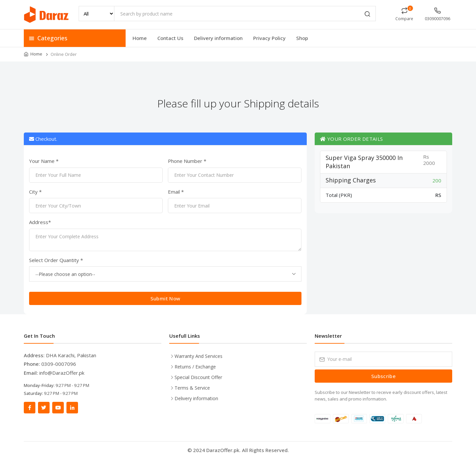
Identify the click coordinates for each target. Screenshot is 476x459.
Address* (40, 222)
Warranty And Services (198, 356)
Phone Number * (187, 161)
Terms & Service (192, 388)
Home (140, 38)
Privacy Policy (269, 38)
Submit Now (165, 298)
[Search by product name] (245, 14)
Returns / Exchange (195, 367)
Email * (176, 192)
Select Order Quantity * (56, 260)
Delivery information (218, 38)
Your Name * (44, 161)
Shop (302, 38)
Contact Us (170, 38)
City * (35, 192)
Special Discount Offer (198, 377)
